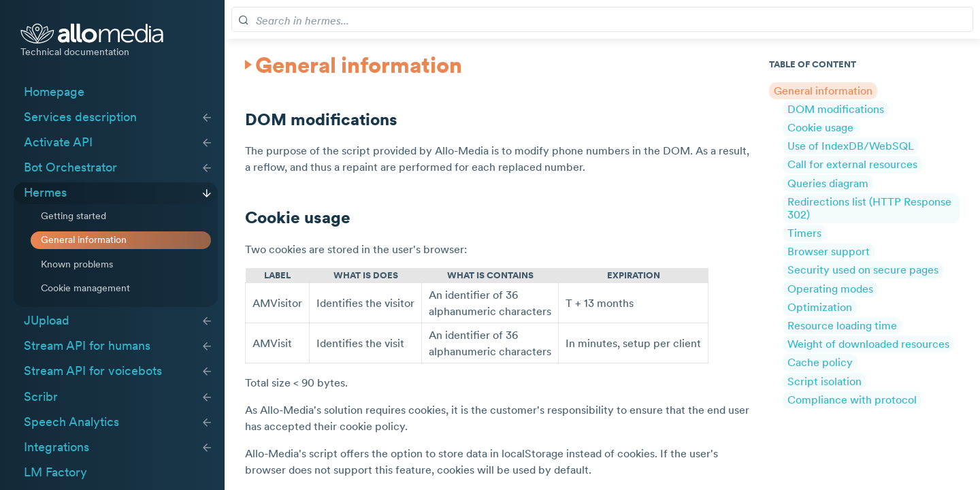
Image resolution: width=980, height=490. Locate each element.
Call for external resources (852, 164)
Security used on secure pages (863, 269)
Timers (804, 233)
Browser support (829, 251)
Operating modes (830, 288)
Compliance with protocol (852, 399)
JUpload (47, 321)
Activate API (58, 142)
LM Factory (55, 472)
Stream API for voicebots (93, 371)
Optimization (820, 306)
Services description (80, 117)
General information (84, 240)
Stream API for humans (87, 346)
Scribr (41, 397)
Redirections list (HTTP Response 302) (869, 207)
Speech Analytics (71, 422)
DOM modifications (836, 108)
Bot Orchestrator (70, 167)
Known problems (77, 264)
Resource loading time (842, 325)
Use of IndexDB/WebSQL (851, 146)
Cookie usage (820, 127)
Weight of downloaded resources (868, 344)
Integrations (56, 447)
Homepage (54, 92)
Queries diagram (828, 182)
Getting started (73, 216)
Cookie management (85, 288)
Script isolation (824, 380)
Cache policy (820, 362)
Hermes (45, 193)
